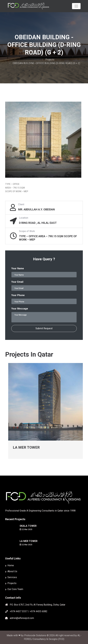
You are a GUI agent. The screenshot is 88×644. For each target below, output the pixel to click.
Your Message (20, 309)
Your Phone (18, 295)
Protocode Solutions (35, 635)
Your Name (18, 268)
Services (12, 577)
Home (37, 60)
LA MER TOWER (34, 447)
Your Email (17, 282)
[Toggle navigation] (76, 6)
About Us (12, 571)
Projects (50, 60)
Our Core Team (15, 589)
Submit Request (44, 328)
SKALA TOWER (28, 526)
